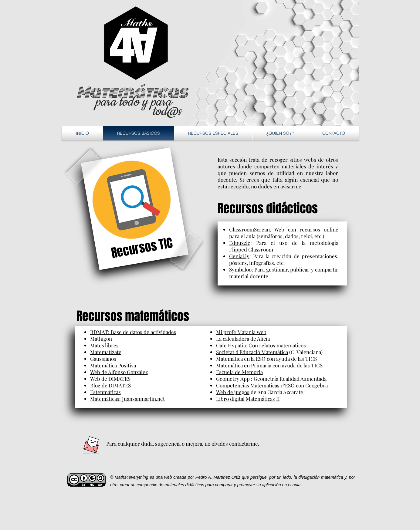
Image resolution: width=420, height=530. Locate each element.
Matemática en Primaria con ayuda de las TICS (269, 365)
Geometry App (233, 379)
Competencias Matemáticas (248, 385)
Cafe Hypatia (231, 345)
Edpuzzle (240, 243)
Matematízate (106, 352)
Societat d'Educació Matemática (252, 352)
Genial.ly (239, 256)
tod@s (167, 111)
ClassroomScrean (249, 229)
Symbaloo (240, 269)
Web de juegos (233, 392)
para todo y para (133, 102)
